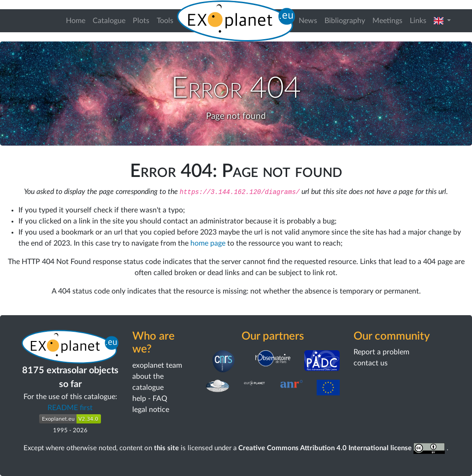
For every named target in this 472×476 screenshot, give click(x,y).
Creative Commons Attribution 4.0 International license (343, 448)
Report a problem (381, 352)
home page (208, 243)
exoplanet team (157, 365)
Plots (141, 21)
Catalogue (109, 21)
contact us (371, 363)
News (308, 21)
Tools (165, 21)
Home (76, 21)
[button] (442, 21)
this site (166, 448)
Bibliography (345, 21)
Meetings (387, 21)
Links (418, 21)
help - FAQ (150, 399)
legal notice (151, 410)
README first (70, 408)
